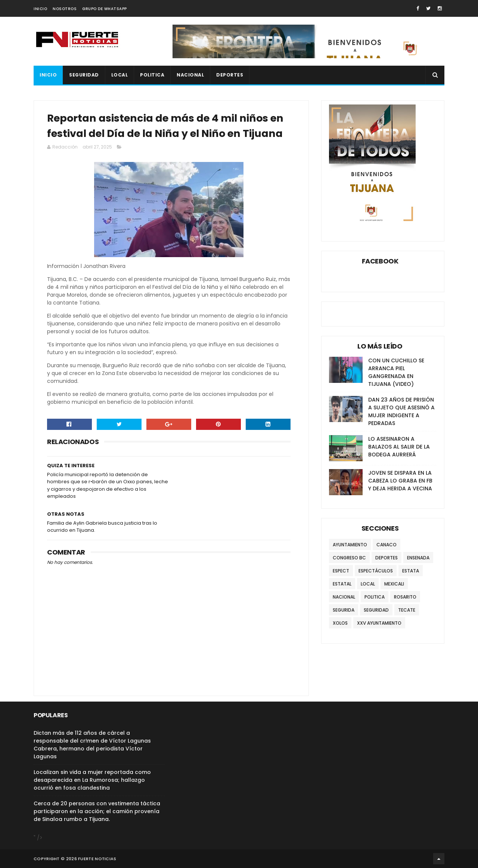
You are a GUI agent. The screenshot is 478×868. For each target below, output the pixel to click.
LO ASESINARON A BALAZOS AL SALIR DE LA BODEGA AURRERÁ (399, 447)
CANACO (387, 545)
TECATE (407, 610)
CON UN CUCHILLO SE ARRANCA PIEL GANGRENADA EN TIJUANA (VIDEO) (396, 372)
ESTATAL (342, 584)
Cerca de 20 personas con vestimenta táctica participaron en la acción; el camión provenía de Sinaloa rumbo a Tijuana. (97, 811)
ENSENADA (418, 558)
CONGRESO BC (349, 558)
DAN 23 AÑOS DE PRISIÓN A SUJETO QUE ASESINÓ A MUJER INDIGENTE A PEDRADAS (401, 411)
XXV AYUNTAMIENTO (379, 623)
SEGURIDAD (84, 75)
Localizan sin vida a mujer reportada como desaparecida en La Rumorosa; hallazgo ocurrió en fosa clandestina (92, 780)
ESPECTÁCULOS (376, 571)
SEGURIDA (344, 610)
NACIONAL (190, 75)
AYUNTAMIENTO (350, 545)
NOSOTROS (65, 9)
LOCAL (120, 75)
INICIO (40, 9)
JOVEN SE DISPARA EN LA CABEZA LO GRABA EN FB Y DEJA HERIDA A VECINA (400, 481)
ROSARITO (405, 597)
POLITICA (152, 75)
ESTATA (411, 571)
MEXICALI (394, 584)
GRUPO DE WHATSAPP (105, 9)
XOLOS (340, 623)
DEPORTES (230, 75)
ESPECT (341, 571)
